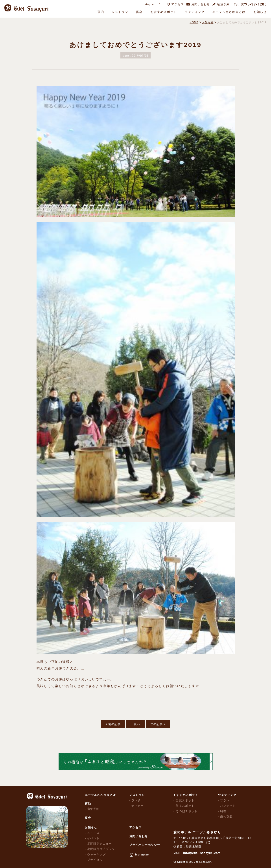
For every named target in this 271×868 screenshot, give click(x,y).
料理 (223, 811)
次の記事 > (158, 724)
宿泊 (101, 12)
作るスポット (185, 806)
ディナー (138, 806)
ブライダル (95, 860)
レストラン (120, 12)
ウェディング (195, 12)
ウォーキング (96, 854)
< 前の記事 (113, 724)
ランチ (136, 800)
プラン (225, 800)
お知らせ (260, 12)
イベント (93, 838)
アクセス (177, 4)
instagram (149, 4)
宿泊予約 (223, 4)
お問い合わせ (201, 4)
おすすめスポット (164, 12)
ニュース (93, 833)
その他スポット (186, 811)
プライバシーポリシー (145, 845)
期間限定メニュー (100, 844)
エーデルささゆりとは (229, 12)
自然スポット (185, 800)
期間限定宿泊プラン (101, 849)
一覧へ (135, 724)
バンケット (228, 806)
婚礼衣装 (226, 816)
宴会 (139, 12)
